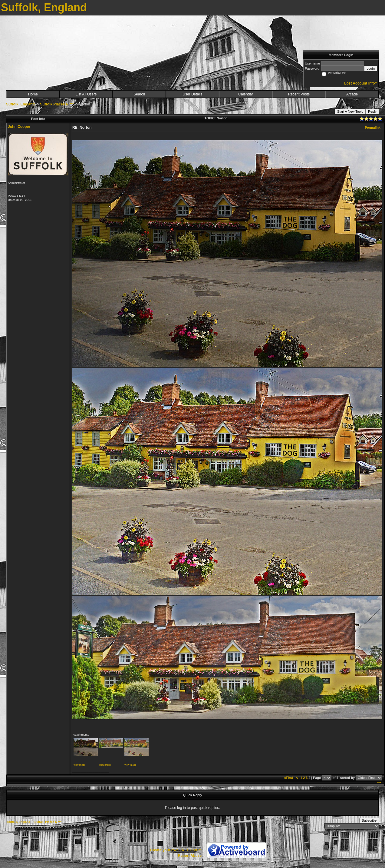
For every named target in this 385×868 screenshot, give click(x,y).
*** (379, 783)
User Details (192, 94)
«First (289, 778)
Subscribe (369, 820)
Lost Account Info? (361, 83)
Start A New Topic (350, 111)
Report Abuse (190, 856)
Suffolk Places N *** (57, 104)
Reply (372, 111)
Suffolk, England (20, 104)
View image (79, 765)
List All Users (86, 94)
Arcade (352, 94)
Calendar (246, 94)
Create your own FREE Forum (176, 850)
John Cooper (19, 127)
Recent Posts (299, 94)
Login (371, 68)
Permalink (373, 128)
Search (139, 94)
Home (33, 94)
